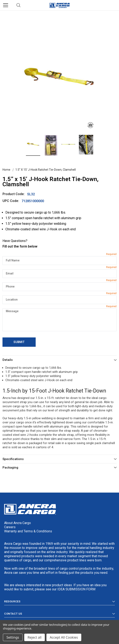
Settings (13, 637)
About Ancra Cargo (18, 523)
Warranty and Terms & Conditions (28, 531)
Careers (10, 527)
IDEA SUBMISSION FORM (76, 589)
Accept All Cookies (64, 637)
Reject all (35, 637)
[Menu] (6, 5)
